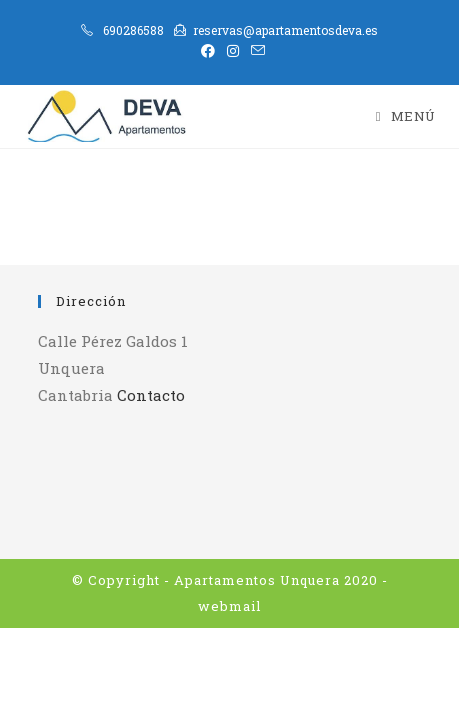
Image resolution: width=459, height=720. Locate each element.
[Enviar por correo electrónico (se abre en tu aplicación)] (255, 51)
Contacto (151, 395)
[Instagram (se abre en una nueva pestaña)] (233, 51)
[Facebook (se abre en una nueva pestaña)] (208, 51)
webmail (229, 606)
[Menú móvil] (406, 116)
